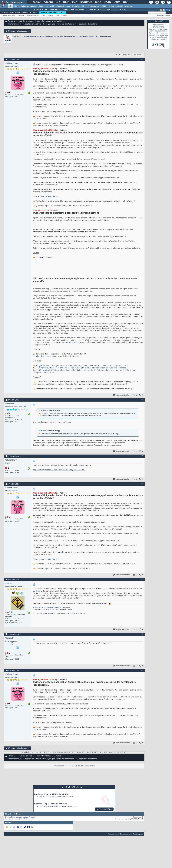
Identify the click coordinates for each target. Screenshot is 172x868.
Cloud (41, 6)
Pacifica (43, 797)
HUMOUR (123, 10)
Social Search (72, 342)
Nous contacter (114, 834)
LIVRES (65, 10)
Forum (11, 21)
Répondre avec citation (122, 395)
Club (125, 2)
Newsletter (86, 2)
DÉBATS (101, 10)
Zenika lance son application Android (20, 817)
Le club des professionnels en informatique (34, 21)
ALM (52, 6)
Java (68, 6)
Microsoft (60, 6)
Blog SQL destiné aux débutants (59, 610)
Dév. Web (76, 6)
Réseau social (32, 16)
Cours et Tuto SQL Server (75, 614)
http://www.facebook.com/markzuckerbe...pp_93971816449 (59, 470)
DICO (115, 10)
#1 (142, 59)
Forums (37, 2)
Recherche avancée (163, 16)
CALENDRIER (110, 752)
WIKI (109, 10)
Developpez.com (126, 834)
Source (36, 253)
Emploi (98, 2)
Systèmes (129, 6)
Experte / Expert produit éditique (51, 804)
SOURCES (92, 10)
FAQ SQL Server (47, 614)
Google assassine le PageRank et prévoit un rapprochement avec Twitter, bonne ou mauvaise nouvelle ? (82, 366)
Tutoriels (48, 2)
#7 (142, 670)
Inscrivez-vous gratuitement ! (53, 12)
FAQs (45, 752)
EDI (84, 6)
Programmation (94, 6)
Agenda (51, 16)
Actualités (58, 21)
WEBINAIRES (55, 10)
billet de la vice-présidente (47, 356)
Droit (117, 2)
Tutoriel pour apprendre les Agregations (53, 608)
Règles (64, 16)
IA (47, 6)
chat (58, 604)
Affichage (137, 55)
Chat (74, 2)
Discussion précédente (64, 766)
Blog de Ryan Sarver (49, 196)
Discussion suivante (85, 766)
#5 (142, 579)
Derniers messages (8, 16)
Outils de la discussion (122, 55)
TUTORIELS (38, 10)
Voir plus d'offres (104, 809)
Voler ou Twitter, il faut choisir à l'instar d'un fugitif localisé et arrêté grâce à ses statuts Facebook (83, 368)
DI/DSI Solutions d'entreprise (25, 6)
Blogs (66, 2)
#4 (142, 484)
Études (108, 2)
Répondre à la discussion (18, 31)
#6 (142, 634)
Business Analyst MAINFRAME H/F (51, 794)
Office (112, 6)
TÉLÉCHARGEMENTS (78, 10)
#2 (142, 400)
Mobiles (120, 6)
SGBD (104, 6)
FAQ (58, 2)
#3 (142, 456)
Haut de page (138, 834)
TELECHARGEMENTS (64, 752)
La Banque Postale (49, 806)
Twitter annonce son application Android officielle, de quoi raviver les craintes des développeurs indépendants (67, 36)
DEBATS (89, 752)
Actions (20, 16)
